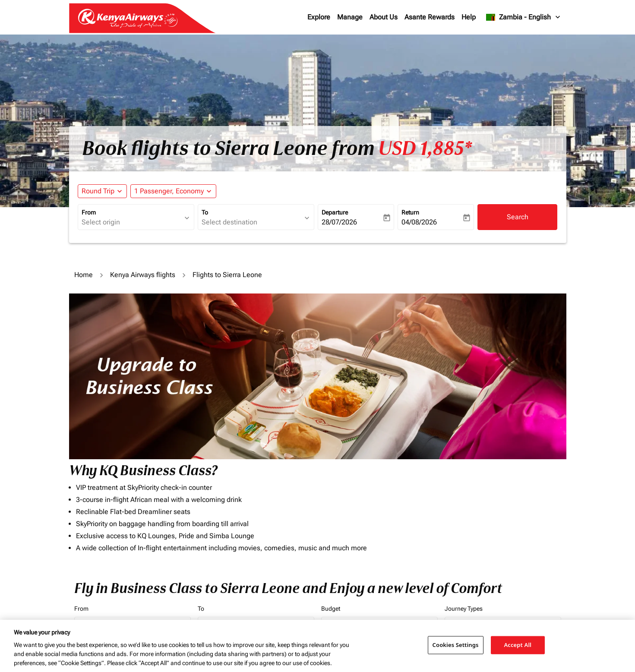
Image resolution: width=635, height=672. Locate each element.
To (205, 212)
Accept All (518, 645)
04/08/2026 (419, 222)
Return (410, 212)
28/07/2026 (339, 222)
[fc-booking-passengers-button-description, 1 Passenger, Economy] (169, 191)
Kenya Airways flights (143, 275)
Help (469, 17)
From (89, 212)
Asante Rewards (430, 17)
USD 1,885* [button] (425, 148)
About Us (384, 17)
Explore (319, 17)
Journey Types (464, 609)
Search (518, 217)
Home (84, 275)
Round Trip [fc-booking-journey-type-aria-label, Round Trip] (98, 191)
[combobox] (132, 222)
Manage (350, 17)
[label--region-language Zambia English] (523, 17)
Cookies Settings (456, 645)
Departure (335, 212)
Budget (331, 609)
